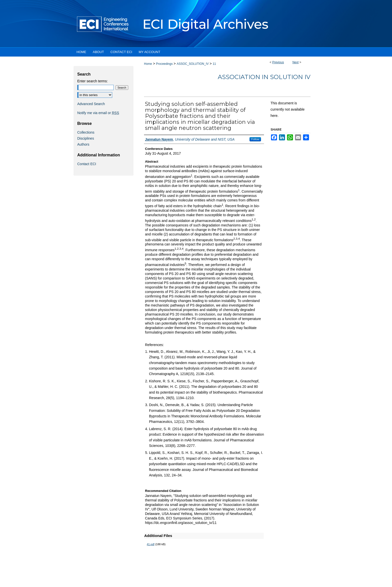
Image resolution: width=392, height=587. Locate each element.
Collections (86, 132)
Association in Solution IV (264, 77)
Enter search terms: (92, 81)
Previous (278, 62)
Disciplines (86, 138)
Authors (83, 144)
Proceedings (164, 64)
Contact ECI (87, 164)
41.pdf (151, 544)
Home (148, 64)
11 (214, 64)
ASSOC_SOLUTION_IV (193, 64)
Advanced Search (91, 104)
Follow (255, 139)
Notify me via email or (98, 113)
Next (296, 62)
